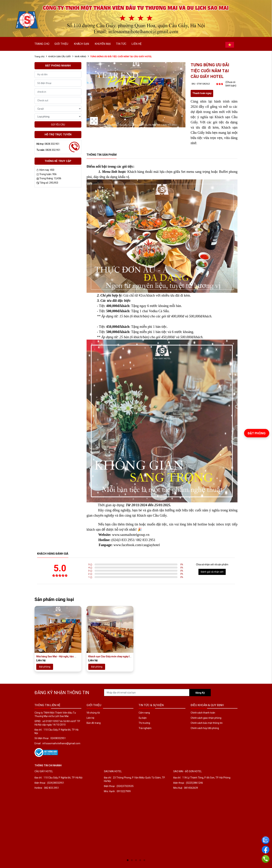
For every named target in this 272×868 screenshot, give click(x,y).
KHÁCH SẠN (81, 44)
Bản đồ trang (94, 723)
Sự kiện (143, 718)
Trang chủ (39, 56)
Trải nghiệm (145, 728)
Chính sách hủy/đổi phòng (205, 728)
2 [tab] (132, 860)
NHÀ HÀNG (80, 56)
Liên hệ (90, 718)
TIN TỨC (121, 44)
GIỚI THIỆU (61, 44)
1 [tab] (128, 860)
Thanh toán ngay (202, 93)
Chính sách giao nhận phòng (206, 718)
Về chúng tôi (93, 713)
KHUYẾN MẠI (103, 44)
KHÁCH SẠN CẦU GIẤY (60, 56)
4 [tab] (140, 860)
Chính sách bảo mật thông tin (207, 723)
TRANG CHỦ (42, 44)
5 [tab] (144, 860)
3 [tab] (136, 860)
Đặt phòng (45, 667)
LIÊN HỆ (137, 44)
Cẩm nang (144, 713)
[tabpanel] (67, 813)
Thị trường (144, 723)
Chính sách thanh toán (203, 713)
